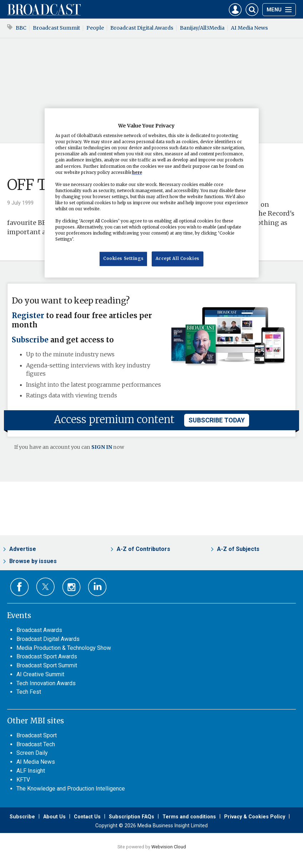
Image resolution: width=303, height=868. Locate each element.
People (95, 28)
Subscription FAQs (132, 817)
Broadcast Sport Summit (47, 665)
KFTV (23, 780)
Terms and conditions (189, 817)
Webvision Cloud (169, 847)
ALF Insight (31, 771)
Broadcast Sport (37, 735)
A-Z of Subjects (238, 549)
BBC (21, 28)
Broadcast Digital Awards (142, 28)
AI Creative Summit (40, 674)
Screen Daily (32, 753)
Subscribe (30, 340)
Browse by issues (33, 561)
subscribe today (217, 420)
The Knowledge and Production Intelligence (71, 789)
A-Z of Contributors (143, 549)
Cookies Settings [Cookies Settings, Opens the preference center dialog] (123, 259)
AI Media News (249, 28)
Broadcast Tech (36, 744)
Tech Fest (29, 692)
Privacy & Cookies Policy (255, 817)
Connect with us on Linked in (97, 587)
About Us (54, 817)
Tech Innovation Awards (46, 683)
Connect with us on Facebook (19, 587)
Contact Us (87, 817)
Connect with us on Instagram (72, 587)
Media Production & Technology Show (64, 648)
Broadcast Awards (39, 630)
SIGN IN (102, 447)
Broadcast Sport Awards (47, 656)
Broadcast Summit (56, 28)
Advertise (23, 549)
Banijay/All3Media (202, 28)
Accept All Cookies (178, 259)
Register (28, 316)
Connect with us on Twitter (46, 587)
